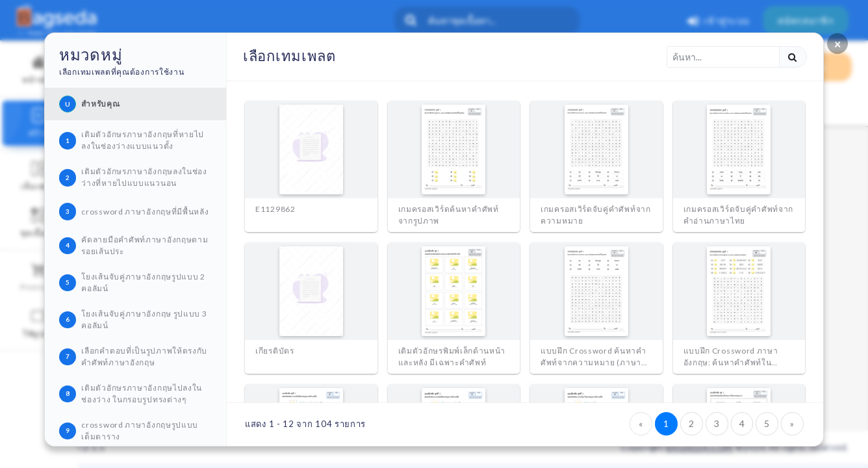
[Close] (837, 44)
